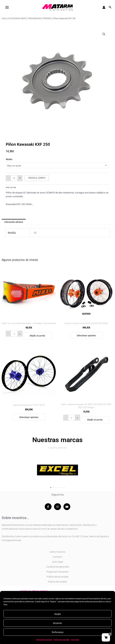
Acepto (58, 614)
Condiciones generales (58, 567)
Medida (9, 159)
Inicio (4, 18)
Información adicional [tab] (14, 222)
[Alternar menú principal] (7, 7)
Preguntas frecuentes (57, 572)
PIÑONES (47, 18)
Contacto (57, 557)
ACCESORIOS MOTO (17, 18)
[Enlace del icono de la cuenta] (104, 7)
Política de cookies (57, 582)
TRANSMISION (35, 18)
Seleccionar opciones (86, 335)
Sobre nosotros (58, 552)
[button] (110, 7)
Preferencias (58, 632)
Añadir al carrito (37, 178)
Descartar (58, 623)
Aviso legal (75, 639)
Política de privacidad (44, 639)
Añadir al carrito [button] (37, 336)
